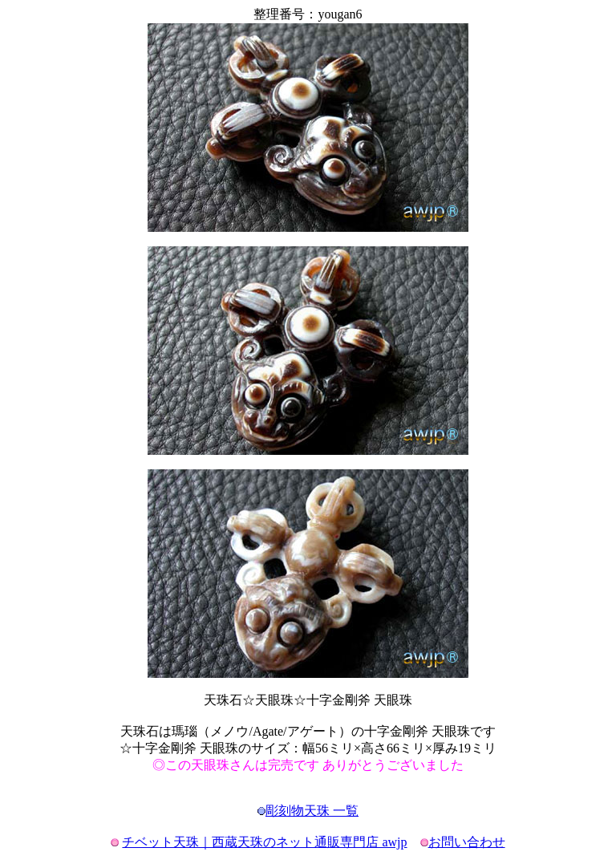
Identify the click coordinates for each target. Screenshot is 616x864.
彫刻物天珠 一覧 (312, 811)
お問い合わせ (467, 842)
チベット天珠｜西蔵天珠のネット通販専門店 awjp (264, 842)
